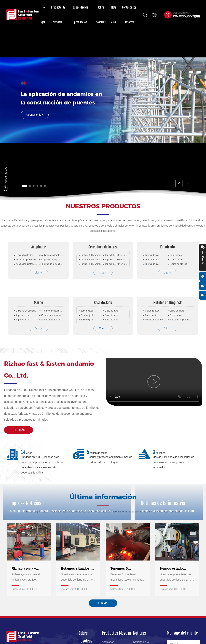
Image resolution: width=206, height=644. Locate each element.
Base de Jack (103, 303)
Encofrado (167, 247)
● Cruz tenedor (175, 255)
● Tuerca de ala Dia (177, 264)
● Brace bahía (150, 315)
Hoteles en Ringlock (167, 303)
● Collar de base (151, 311)
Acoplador (39, 247)
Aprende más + (35, 122)
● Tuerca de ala (151, 255)
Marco (38, 303)
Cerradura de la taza (103, 247)
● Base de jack (86, 311)
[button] (24, 186)
